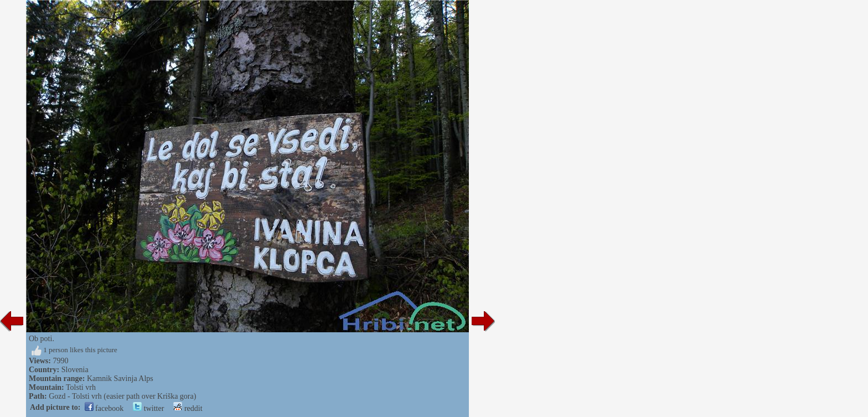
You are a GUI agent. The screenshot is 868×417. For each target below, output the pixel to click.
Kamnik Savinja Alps (120, 379)
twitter (148, 408)
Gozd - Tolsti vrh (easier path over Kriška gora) (122, 396)
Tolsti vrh (81, 387)
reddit (188, 408)
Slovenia (75, 370)
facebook (104, 408)
